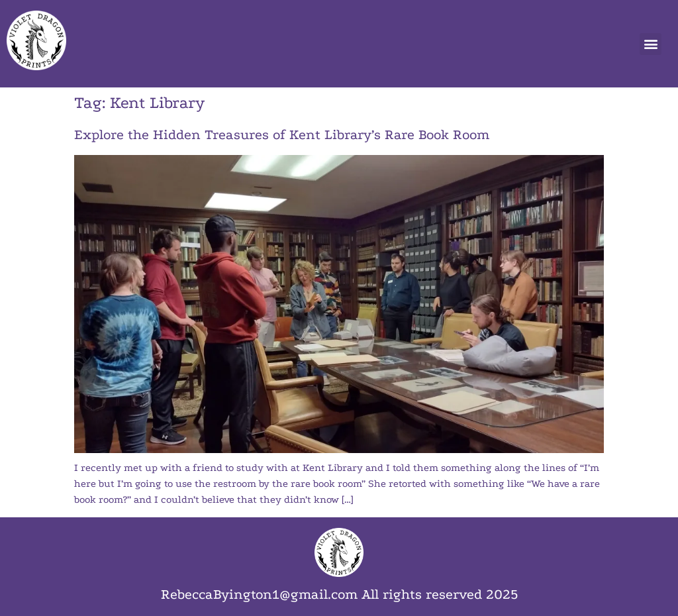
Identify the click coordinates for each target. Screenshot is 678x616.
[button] (651, 44)
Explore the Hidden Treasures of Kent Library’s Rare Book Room (282, 134)
